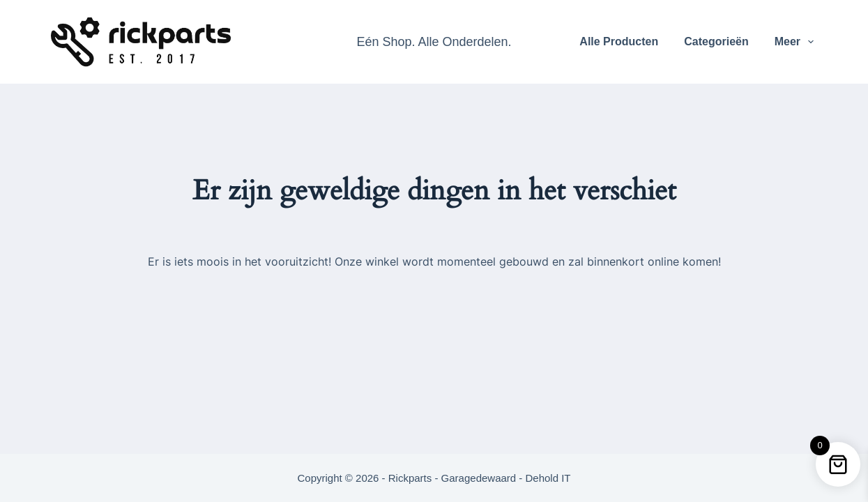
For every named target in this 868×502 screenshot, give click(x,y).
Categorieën (716, 41)
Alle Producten (619, 41)
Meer (797, 42)
